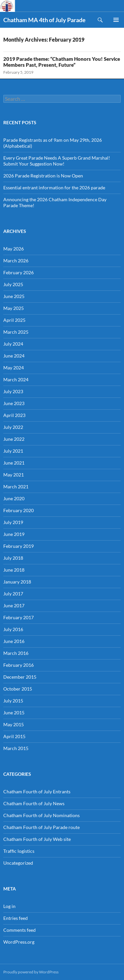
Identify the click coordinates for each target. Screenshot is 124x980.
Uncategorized (18, 863)
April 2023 (14, 415)
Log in (9, 906)
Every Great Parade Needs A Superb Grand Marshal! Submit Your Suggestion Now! (57, 161)
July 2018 (13, 558)
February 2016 (19, 665)
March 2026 (16, 261)
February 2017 (19, 617)
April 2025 (14, 320)
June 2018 (14, 570)
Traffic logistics (19, 851)
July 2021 (13, 451)
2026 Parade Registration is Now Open (43, 176)
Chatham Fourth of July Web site (37, 839)
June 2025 (14, 296)
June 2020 (14, 498)
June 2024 (14, 356)
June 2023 (14, 403)
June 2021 (14, 463)
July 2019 (13, 522)
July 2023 (13, 391)
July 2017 (13, 594)
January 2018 (17, 582)
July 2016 (13, 629)
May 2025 (14, 308)
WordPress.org (19, 942)
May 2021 (14, 475)
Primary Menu (116, 20)
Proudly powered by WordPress (31, 972)
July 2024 (13, 344)
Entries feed (16, 918)
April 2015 (14, 736)
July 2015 (13, 701)
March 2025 (16, 332)
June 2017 (14, 605)
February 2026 (19, 272)
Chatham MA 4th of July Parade (44, 20)
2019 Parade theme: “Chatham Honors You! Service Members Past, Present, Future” (62, 62)
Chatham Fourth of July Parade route (41, 827)
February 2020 (19, 510)
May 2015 (14, 724)
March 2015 (16, 748)
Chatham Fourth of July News (34, 803)
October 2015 (18, 689)
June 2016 (14, 641)
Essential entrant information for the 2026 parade (54, 188)
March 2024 (16, 379)
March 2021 (16, 487)
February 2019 (19, 546)
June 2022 (14, 439)
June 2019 (14, 534)
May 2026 (14, 249)
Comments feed (20, 930)
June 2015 (14, 713)
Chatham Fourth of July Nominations (41, 815)
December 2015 (20, 677)
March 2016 (16, 653)
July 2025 (13, 284)
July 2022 (13, 427)
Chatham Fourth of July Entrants (37, 792)
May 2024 (14, 368)
